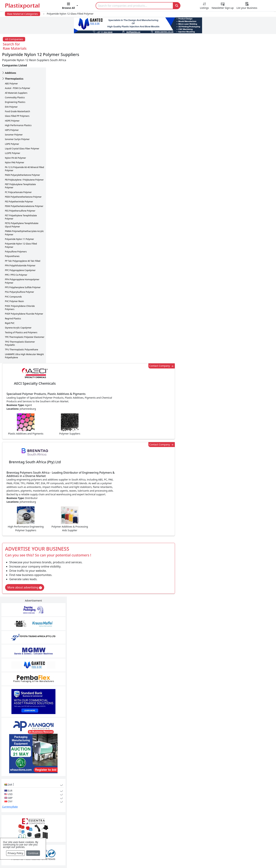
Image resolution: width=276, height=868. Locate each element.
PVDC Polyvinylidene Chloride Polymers (20, 292)
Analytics (172, 860)
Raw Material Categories (23, 14)
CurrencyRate (228, 262)
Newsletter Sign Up (42, 807)
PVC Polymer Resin (14, 286)
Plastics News (39, 800)
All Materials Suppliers (16, 78)
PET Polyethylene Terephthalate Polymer (21, 202)
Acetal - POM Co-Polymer (18, 73)
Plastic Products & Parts (121, 807)
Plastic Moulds (115, 842)
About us (154, 860)
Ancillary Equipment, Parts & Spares (129, 835)
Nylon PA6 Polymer (15, 147)
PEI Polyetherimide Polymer (19, 186)
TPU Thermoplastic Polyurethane (22, 334)
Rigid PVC (10, 308)
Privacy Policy (15, 853)
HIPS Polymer (12, 115)
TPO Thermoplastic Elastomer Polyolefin (20, 328)
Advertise (202, 860)
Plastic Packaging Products (123, 814)
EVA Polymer (11, 92)
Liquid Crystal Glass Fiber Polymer (22, 133)
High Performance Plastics (18, 110)
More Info (138, 751)
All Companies (14, 39)
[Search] (134, 6)
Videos (34, 821)
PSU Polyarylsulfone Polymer (19, 277)
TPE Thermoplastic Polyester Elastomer (25, 322)
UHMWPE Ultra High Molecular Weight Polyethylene (24, 341)
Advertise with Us (193, 800)
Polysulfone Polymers (16, 236)
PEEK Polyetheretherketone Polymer (23, 182)
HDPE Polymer (12, 106)
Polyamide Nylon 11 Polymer (19, 224)
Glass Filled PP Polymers (17, 101)
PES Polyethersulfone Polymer (20, 196)
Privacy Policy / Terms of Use (124, 860)
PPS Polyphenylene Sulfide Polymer (23, 272)
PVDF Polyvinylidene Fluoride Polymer (24, 299)
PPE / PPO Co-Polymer (16, 260)
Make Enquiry (248, 420)
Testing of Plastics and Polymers (21, 317)
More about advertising (71, 237)
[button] (70, 6)
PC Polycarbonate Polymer (18, 177)
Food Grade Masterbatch (18, 96)
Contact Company (203, 55)
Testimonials (190, 807)
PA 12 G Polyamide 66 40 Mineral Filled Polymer (24, 154)
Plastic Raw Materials (120, 821)
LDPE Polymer (12, 129)
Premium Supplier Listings (199, 828)
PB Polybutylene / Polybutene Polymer (24, 165)
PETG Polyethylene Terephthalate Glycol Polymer (22, 210)
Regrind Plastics (13, 303)
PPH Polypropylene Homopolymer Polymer (22, 266)
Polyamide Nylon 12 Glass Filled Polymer (21, 230)
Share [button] (127, 703)
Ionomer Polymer (14, 120)
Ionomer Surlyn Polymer (17, 124)
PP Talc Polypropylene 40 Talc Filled (23, 246)
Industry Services (117, 849)
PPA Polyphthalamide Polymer (20, 250)
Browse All (189, 814)
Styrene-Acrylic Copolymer (18, 313)
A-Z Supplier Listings (195, 821)
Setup (187, 860)
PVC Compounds (13, 282)
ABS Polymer (11, 68)
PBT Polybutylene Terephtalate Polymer (20, 171)
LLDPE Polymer (13, 138)
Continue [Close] (33, 853)
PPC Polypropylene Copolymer (20, 255)
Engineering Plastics (15, 87)
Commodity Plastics (15, 82)
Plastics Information (43, 814)
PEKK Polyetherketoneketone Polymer (24, 191)
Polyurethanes (12, 241)
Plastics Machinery (118, 828)
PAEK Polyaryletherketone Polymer (22, 160)
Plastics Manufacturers (121, 800)
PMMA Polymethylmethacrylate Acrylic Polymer (24, 218)
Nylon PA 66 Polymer (15, 143)
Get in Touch (247, 669)
